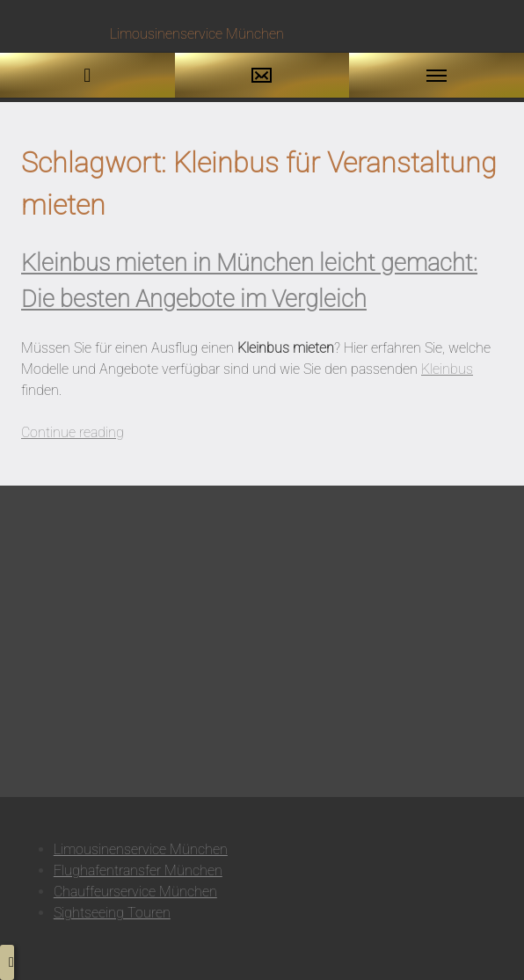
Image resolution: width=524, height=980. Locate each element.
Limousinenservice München (141, 849)
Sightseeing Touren (112, 913)
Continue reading (73, 432)
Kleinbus (447, 369)
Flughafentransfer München (138, 870)
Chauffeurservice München (135, 892)
